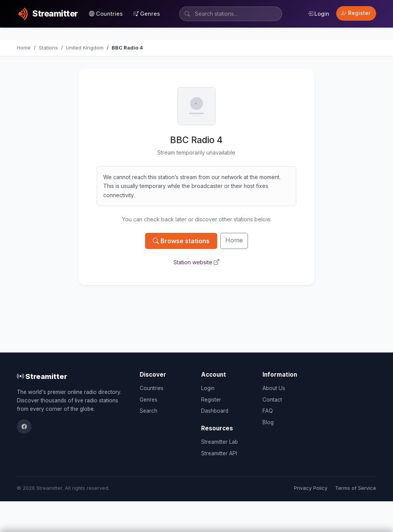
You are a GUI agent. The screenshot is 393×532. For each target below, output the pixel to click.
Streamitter (42, 376)
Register (356, 13)
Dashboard (215, 411)
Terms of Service (356, 488)
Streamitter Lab (220, 442)
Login (318, 14)
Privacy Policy (311, 488)
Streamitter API (219, 453)
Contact (272, 400)
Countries (106, 14)
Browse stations (181, 241)
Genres (147, 14)
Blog (268, 422)
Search (149, 411)
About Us (274, 388)
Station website (196, 262)
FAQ (268, 411)
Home (234, 240)
